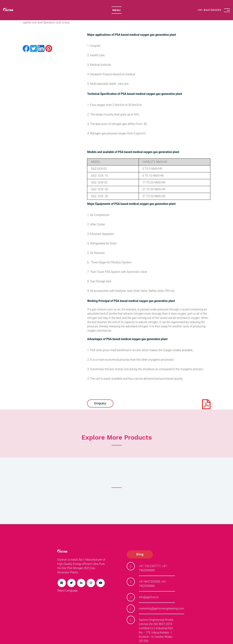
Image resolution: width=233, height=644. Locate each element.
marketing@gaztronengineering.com (161, 608)
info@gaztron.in (149, 597)
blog (140, 554)
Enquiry (100, 403)
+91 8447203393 (210, 10)
